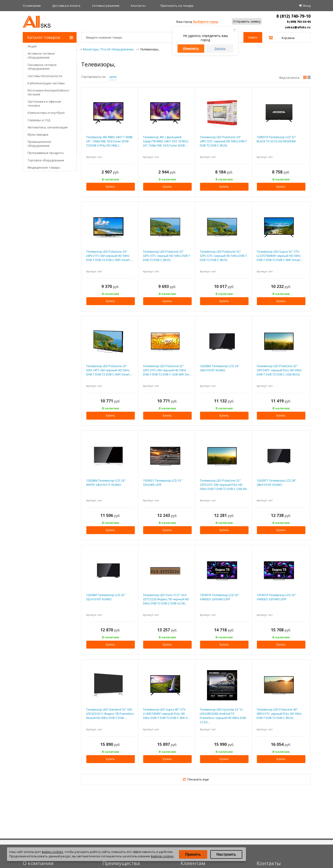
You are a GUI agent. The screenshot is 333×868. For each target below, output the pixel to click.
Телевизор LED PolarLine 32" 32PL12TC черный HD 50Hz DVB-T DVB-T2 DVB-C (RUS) (223, 256)
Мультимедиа (38, 134)
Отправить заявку (247, 21)
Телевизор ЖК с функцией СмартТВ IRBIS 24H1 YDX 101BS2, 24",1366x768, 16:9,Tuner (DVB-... (166, 141)
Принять (193, 854)
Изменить (191, 48)
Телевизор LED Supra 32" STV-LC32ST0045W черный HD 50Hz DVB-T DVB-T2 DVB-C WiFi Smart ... (280, 256)
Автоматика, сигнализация (48, 127)
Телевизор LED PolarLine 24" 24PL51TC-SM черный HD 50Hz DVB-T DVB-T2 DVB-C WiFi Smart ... (109, 256)
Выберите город (205, 22)
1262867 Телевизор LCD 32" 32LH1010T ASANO (106, 597)
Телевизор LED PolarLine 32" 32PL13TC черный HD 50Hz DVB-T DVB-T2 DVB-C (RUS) (166, 256)
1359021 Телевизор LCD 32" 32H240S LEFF (163, 483)
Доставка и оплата (66, 6)
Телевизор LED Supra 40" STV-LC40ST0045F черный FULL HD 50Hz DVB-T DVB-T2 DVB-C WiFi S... (166, 714)
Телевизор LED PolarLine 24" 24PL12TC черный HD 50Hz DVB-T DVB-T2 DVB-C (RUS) (223, 141)
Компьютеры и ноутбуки (46, 113)
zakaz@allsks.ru (298, 27)
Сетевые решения (106, 6)
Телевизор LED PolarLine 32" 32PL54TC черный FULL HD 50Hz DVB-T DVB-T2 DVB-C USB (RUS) (279, 370)
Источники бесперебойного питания (48, 92)
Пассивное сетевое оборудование (42, 67)
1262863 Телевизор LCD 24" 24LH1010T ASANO (220, 368)
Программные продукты (46, 153)
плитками (305, 77)
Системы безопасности (45, 76)
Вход (307, 6)
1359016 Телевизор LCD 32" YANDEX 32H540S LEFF (220, 597)
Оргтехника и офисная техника (44, 103)
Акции (32, 46)
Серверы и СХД (39, 120)
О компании (32, 6)
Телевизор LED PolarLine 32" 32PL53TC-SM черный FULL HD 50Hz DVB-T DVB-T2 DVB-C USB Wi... (224, 485)
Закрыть (220, 48)
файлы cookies (52, 852)
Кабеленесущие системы (46, 83)
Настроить (226, 854)
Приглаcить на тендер (177, 6)
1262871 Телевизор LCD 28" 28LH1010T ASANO (276, 483)
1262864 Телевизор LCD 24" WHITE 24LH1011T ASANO (106, 483)
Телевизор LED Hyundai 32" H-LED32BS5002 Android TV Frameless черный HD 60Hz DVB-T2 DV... (223, 716)
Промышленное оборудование (39, 144)
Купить (110, 187)
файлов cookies (162, 856)
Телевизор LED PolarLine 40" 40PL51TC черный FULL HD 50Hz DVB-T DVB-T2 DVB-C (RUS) (279, 714)
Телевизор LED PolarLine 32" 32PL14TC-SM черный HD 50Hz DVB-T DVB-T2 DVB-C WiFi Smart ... (109, 370)
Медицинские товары (44, 167)
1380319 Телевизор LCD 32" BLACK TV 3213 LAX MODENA (276, 139)
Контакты (138, 6)
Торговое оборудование (46, 160)
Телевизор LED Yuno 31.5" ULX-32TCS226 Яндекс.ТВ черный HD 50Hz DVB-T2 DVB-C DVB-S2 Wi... (166, 599)
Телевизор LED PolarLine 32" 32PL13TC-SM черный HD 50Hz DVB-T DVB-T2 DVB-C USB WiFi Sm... (167, 370)
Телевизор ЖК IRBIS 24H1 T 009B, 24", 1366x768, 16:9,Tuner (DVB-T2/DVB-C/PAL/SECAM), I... (110, 141)
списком (309, 77)
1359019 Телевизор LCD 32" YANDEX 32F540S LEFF (276, 597)
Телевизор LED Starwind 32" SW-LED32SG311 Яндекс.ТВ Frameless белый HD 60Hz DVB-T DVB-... (110, 714)
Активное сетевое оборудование (41, 55)
